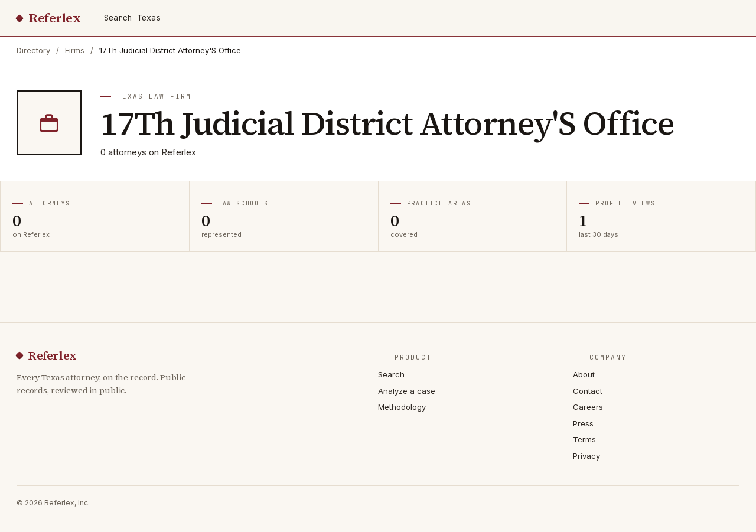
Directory (33, 50)
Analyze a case (407, 391)
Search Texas (132, 18)
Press (583, 423)
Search (391, 374)
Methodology (402, 407)
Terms (584, 439)
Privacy (586, 456)
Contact (588, 391)
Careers (588, 407)
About (584, 374)
